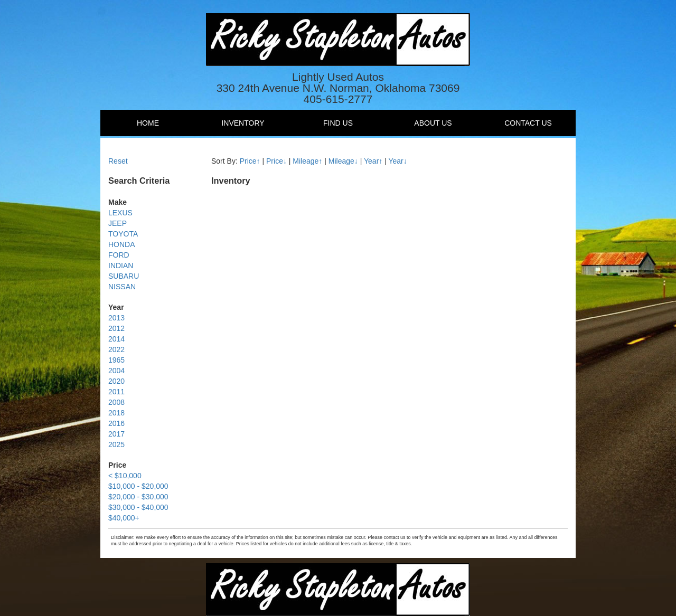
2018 (116, 413)
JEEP (118, 223)
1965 (116, 360)
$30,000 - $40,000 (138, 507)
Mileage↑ (307, 161)
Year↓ (397, 161)
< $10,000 (125, 476)
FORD (119, 255)
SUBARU (124, 276)
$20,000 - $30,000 (138, 497)
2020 (116, 381)
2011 (116, 392)
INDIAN (121, 266)
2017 (116, 434)
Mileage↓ (343, 161)
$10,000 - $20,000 (138, 486)
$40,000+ (124, 518)
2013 (116, 318)
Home (148, 123)
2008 (116, 402)
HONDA (122, 244)
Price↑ (250, 161)
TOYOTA (123, 234)
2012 (116, 328)
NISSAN (122, 287)
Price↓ (276, 161)
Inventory (243, 123)
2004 (116, 371)
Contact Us (528, 123)
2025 (116, 444)
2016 (116, 423)
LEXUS (120, 213)
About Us (433, 123)
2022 (116, 349)
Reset (118, 161)
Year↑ (373, 161)
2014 (116, 339)
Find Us (338, 123)
